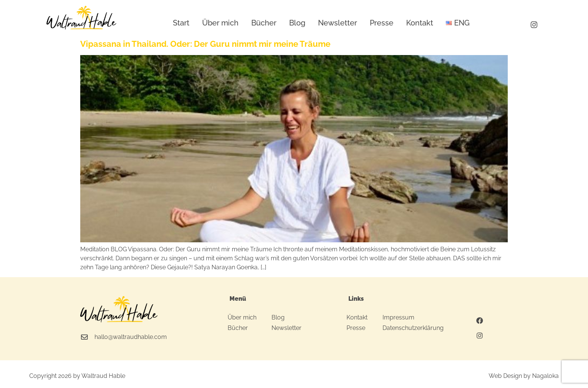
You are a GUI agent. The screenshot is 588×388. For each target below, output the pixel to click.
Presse (382, 23)
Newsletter (337, 23)
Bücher (264, 23)
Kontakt (420, 23)
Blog (297, 23)
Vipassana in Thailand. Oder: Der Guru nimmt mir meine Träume (205, 44)
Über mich (220, 23)
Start (181, 23)
